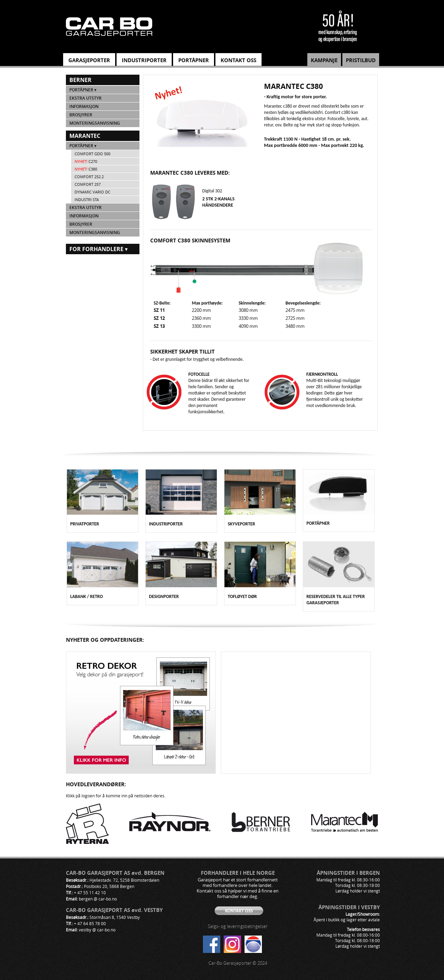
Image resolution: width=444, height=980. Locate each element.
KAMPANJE (324, 60)
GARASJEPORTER (89, 60)
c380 (86, 169)
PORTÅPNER (194, 60)
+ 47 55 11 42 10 (90, 892)
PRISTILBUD (361, 60)
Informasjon (84, 106)
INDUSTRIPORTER (144, 60)
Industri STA (87, 200)
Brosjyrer (81, 115)
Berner (80, 80)
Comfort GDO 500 (92, 154)
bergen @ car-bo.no (98, 899)
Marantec (85, 136)
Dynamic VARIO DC (92, 192)
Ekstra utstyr (86, 98)
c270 (86, 161)
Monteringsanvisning (95, 123)
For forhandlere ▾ (99, 249)
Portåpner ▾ (83, 90)
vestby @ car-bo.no (97, 930)
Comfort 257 (88, 184)
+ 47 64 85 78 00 (90, 923)
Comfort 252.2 (89, 177)
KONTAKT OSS (238, 60)
